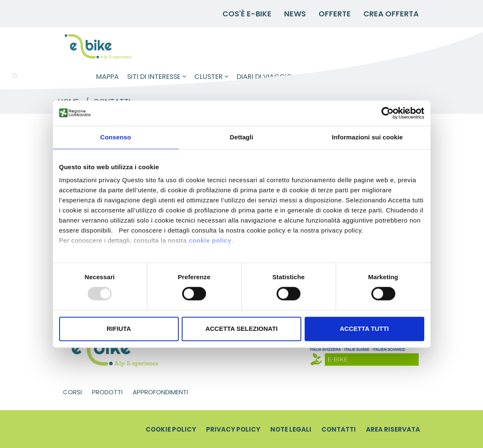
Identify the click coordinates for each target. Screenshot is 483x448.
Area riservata (393, 429)
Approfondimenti (160, 392)
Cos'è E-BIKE (247, 14)
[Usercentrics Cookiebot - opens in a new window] (388, 113)
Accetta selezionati (241, 329)
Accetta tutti (364, 329)
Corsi (72, 392)
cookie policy (210, 240)
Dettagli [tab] (242, 137)
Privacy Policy (233, 429)
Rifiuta (119, 329)
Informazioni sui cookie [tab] (367, 137)
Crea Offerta (391, 14)
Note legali (291, 429)
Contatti (339, 429)
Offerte (335, 14)
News (295, 14)
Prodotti (107, 392)
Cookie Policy (171, 429)
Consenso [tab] (116, 137)
